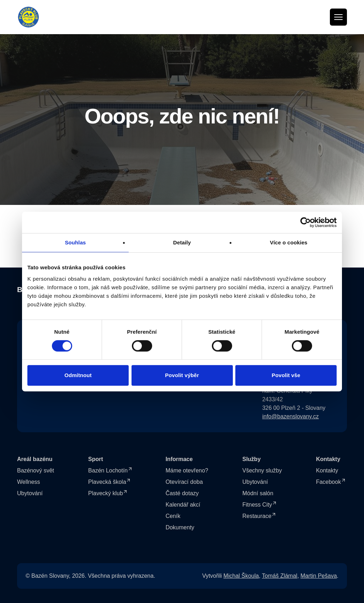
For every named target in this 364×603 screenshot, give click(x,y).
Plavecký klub (106, 493)
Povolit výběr (182, 375)
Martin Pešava (318, 576)
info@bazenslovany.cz (291, 416)
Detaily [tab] (182, 242)
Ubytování (30, 493)
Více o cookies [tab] (289, 242)
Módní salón (258, 493)
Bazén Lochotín (108, 470)
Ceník (173, 516)
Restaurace (257, 516)
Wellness (29, 482)
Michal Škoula (241, 576)
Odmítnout (78, 375)
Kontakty (327, 470)
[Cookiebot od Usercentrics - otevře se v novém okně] (306, 222)
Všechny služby (262, 470)
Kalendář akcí (183, 505)
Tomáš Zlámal (280, 576)
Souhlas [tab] (75, 242)
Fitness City (257, 505)
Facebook (328, 482)
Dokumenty (180, 527)
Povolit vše (286, 375)
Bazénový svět (36, 470)
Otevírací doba (184, 482)
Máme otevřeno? (187, 470)
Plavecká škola (107, 482)
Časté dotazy (182, 493)
